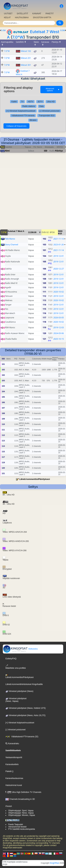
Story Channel (12, 245)
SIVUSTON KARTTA (42, 18)
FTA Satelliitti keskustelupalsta (22, 829)
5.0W (3, 30)
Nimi (7, 151)
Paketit (9, 771)
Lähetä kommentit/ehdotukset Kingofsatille (24, 684)
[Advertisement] (33, 193)
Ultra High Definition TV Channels (23, 792)
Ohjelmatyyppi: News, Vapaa (21, 813)
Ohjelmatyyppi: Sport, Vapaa (21, 811)
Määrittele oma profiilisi (16, 667)
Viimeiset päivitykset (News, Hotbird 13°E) (26, 708)
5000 (60, 231)
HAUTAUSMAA (22, 18)
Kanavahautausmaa (14, 778)
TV (22, 102)
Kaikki (14, 102)
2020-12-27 (59, 269)
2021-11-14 (59, 239)
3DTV (40, 102)
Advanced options (53, 90)
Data (41, 106)
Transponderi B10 (47, 116)
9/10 (60, 234)
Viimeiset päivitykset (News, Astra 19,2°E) (25, 715)
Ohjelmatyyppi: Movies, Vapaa (22, 815)
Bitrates (33, 120)
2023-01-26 (59, 245)
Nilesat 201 (26, 58)
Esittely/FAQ (11, 659)
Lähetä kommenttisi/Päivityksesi (35, 479)
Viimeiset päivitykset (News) (19, 691)
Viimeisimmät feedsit (17, 827)
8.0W (63, 30)
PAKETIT (50, 14)
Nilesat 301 (26, 65)
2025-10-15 (59, 339)
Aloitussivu (20, 649)
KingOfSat (54, 863)
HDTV (31, 102)
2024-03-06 (59, 333)
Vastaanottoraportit (14, 757)
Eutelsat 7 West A (16, 231)
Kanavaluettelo (12, 764)
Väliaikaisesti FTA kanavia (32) (22, 737)
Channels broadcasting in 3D (20, 799)
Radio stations (29, 106)
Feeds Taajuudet (16, 824)
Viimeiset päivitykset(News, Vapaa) (16, 700)
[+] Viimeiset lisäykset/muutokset (21, 111)
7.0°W (18, 37)
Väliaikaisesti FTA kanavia (23, 116)
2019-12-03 (59, 327)
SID (46, 151)
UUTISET (8, 14)
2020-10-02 (59, 292)
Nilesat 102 (26, 51)
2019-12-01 (59, 256)
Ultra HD (51, 102)
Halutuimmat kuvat (14, 785)
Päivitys (59, 151)
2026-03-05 (59, 318)
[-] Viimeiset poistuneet (50, 111)
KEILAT (7, 18)
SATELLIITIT (22, 14)
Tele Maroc (10, 239)
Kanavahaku (12, 744)
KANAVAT (37, 14)
